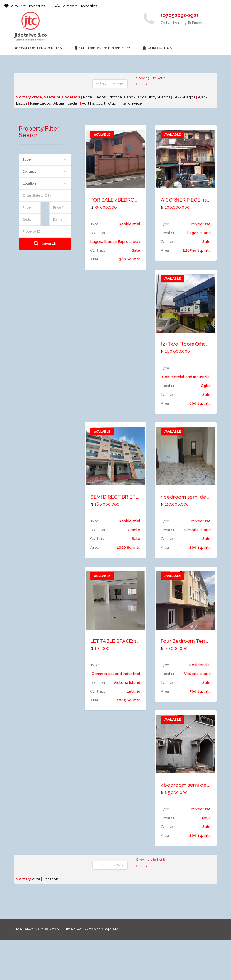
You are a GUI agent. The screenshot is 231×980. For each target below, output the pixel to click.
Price (87, 97)
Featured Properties (38, 48)
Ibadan (73, 103)
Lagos (101, 97)
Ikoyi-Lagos (160, 97)
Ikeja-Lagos (41, 103)
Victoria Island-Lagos (128, 97)
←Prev (101, 83)
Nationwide (132, 103)
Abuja (59, 103)
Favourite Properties (25, 6)
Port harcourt (94, 103)
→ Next (118, 83)
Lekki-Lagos (184, 97)
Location (51, 879)
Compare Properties (76, 6)
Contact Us (157, 48)
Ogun (114, 103)
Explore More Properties (103, 48)
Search (45, 243)
